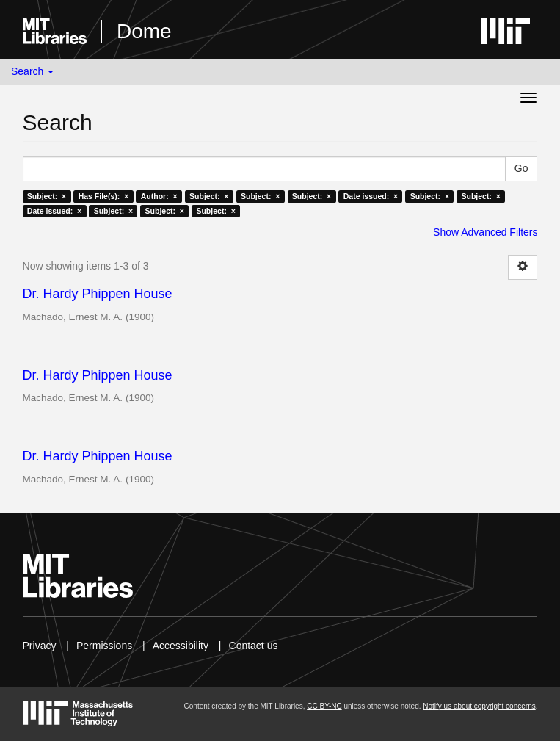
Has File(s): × (104, 196)
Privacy (40, 646)
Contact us (254, 646)
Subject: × (47, 196)
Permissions (104, 646)
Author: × (159, 196)
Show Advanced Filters (485, 232)
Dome (144, 31)
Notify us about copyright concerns (479, 706)
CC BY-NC (324, 706)
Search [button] (32, 71)
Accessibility (181, 646)
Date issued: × (371, 196)
